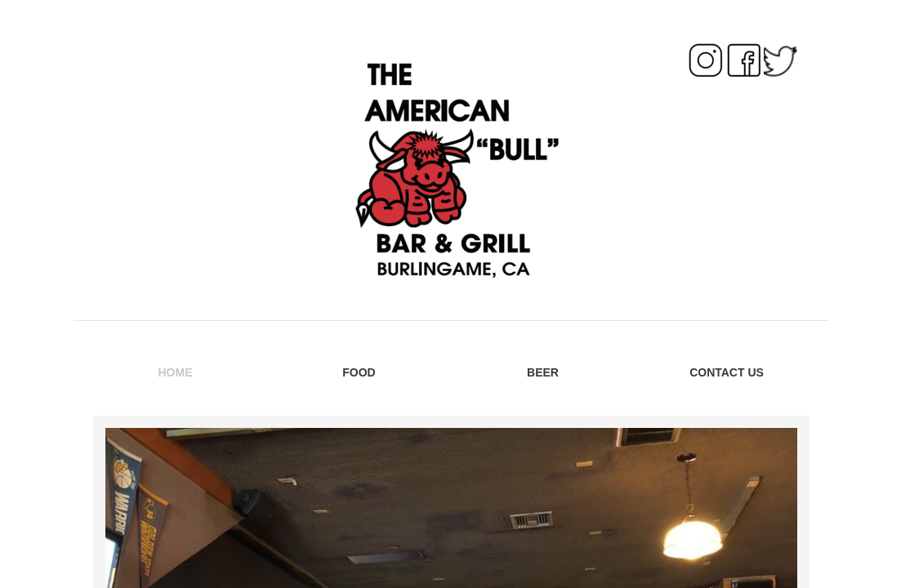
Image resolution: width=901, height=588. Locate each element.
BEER (543, 372)
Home (176, 372)
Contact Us (727, 372)
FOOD (359, 372)
